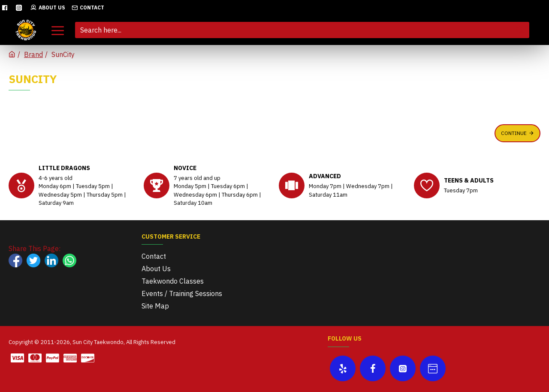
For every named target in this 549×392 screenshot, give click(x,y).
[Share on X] (33, 260)
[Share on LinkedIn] (51, 260)
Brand (33, 54)
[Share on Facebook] (15, 260)
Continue (514, 133)
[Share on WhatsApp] (69, 260)
